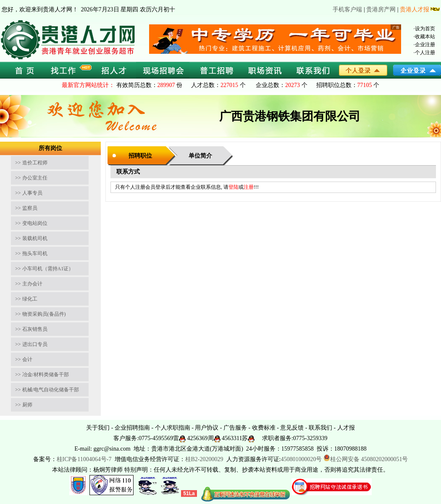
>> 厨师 (24, 405)
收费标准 (264, 428)
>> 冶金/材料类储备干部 (42, 375)
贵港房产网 (381, 9)
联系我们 (320, 428)
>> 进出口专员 (31, 344)
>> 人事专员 (29, 193)
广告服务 (235, 428)
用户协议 (207, 428)
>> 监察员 (26, 208)
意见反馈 (292, 428)
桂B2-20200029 (205, 459)
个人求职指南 (173, 428)
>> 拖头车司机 (31, 253)
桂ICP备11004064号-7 (84, 459)
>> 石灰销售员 (31, 329)
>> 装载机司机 (31, 238)
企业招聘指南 (132, 428)
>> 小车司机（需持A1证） (44, 269)
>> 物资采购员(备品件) (41, 314)
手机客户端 (347, 9)
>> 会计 (24, 359)
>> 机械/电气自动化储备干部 (47, 390)
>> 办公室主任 (31, 178)
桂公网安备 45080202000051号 (366, 459)
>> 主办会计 (29, 284)
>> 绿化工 (26, 299)
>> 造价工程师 (31, 163)
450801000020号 (301, 459)
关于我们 (98, 428)
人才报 (346, 428)
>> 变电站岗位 (31, 223)
